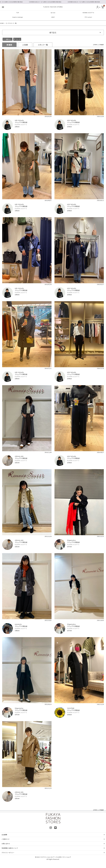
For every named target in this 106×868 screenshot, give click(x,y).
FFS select (88, 17)
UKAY (53, 17)
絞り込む (53, 32)
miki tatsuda (19, 120)
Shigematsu (71, 540)
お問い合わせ (6, 844)
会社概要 (4, 835)
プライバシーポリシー (8, 853)
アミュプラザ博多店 (21, 122)
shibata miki (19, 456)
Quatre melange (18, 17)
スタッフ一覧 (43, 45)
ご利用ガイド (6, 839)
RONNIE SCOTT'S (88, 13)
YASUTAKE (71, 708)
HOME (2, 23)
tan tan (53, 13)
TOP (18, 13)
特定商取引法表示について (10, 848)
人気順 (25, 45)
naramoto (18, 624)
